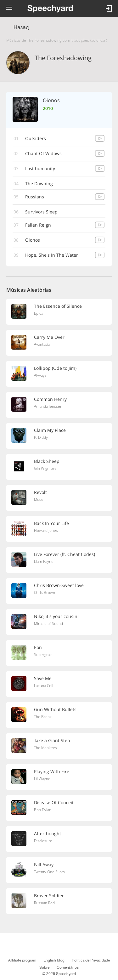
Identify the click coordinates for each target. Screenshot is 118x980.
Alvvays (40, 375)
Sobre (44, 967)
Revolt (40, 492)
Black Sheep (47, 461)
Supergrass (44, 655)
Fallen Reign (38, 225)
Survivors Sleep (41, 212)
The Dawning (39, 183)
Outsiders (36, 138)
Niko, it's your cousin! (56, 616)
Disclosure (43, 841)
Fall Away (44, 865)
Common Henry (50, 399)
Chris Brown (45, 592)
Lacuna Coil (44, 686)
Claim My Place (50, 430)
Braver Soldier (49, 896)
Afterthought (48, 833)
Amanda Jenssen (48, 406)
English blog (54, 960)
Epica (39, 313)
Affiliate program (22, 960)
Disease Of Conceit (54, 802)
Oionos (33, 240)
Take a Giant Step (52, 740)
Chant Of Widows (43, 153)
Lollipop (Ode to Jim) (55, 368)
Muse (39, 499)
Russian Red (44, 903)
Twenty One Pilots (49, 872)
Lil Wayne (42, 779)
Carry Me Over (49, 337)
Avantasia (42, 344)
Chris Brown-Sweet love (59, 585)
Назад (21, 27)
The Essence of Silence (58, 306)
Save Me (43, 678)
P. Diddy (41, 437)
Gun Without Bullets (55, 709)
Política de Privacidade (91, 960)
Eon (38, 647)
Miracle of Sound (48, 624)
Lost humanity (40, 168)
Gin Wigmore (45, 468)
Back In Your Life (51, 523)
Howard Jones (46, 530)
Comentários (68, 967)
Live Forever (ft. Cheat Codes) (65, 554)
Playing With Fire (52, 771)
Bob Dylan (43, 810)
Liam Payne (44, 561)
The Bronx (43, 717)
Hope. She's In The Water (52, 255)
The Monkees (45, 748)
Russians (35, 197)
